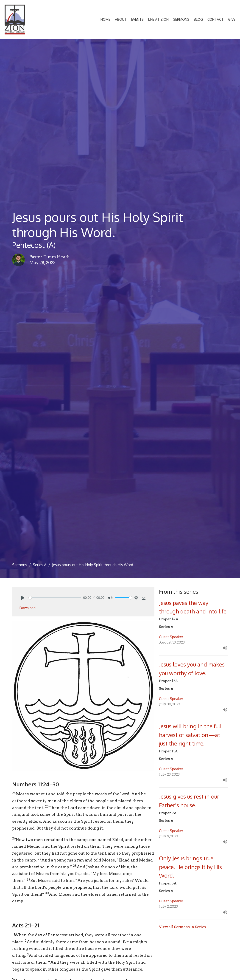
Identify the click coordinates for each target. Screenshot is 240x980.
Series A (40, 565)
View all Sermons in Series (182, 927)
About (121, 19)
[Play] (23, 598)
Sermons (181, 19)
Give (232, 19)
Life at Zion (158, 19)
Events (137, 19)
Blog (198, 19)
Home (105, 19)
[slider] (55, 598)
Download (28, 608)
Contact (215, 19)
